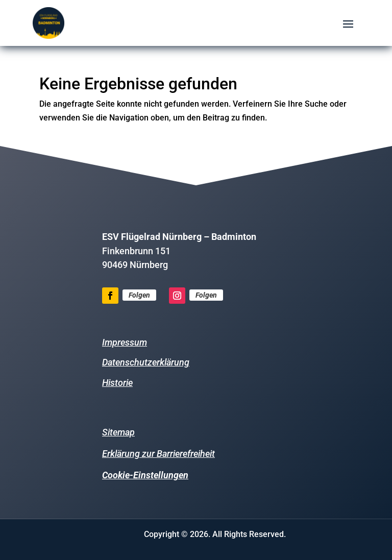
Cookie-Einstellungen (145, 475)
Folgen (139, 295)
